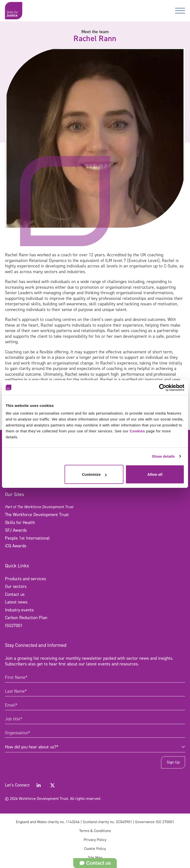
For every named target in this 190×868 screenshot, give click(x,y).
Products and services (25, 579)
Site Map (95, 857)
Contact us (15, 594)
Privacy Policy (95, 840)
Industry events (19, 610)
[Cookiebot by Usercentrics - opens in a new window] (163, 388)
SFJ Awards (16, 530)
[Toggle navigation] (180, 11)
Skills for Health (20, 523)
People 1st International (27, 538)
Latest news (16, 602)
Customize (94, 474)
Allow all (155, 474)
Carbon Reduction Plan (26, 618)
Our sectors (16, 586)
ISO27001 (14, 626)
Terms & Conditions (95, 831)
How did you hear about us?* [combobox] (32, 747)
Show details (163, 456)
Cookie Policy (95, 849)
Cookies (137, 431)
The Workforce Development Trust (37, 515)
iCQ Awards (16, 546)
